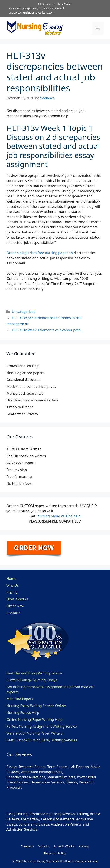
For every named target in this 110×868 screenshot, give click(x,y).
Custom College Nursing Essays (32, 680)
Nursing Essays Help (23, 713)
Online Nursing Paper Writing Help (34, 720)
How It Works (17, 599)
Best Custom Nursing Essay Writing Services (42, 740)
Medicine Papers (20, 699)
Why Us (12, 585)
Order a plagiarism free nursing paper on (40, 253)
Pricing (12, 592)
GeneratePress (86, 861)
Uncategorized (24, 312)
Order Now (15, 606)
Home (11, 579)
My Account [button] (46, 4)
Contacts (14, 613)
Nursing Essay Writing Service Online (36, 706)
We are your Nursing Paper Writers (35, 733)
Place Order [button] (64, 4)
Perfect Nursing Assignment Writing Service (42, 726)
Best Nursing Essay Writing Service (34, 673)
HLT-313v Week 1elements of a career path (46, 330)
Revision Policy (55, 853)
